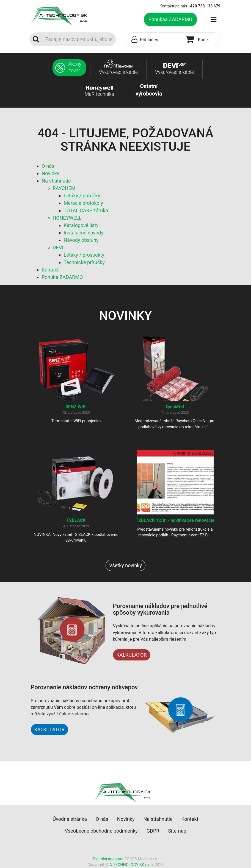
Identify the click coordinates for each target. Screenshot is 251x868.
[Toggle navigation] (214, 19)
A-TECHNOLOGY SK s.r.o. (132, 865)
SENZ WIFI (76, 407)
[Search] (79, 39)
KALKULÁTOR (132, 655)
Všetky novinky (125, 565)
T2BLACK (76, 520)
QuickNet (175, 407)
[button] (154, 40)
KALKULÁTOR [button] (49, 730)
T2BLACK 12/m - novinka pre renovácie (175, 520)
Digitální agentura (108, 859)
